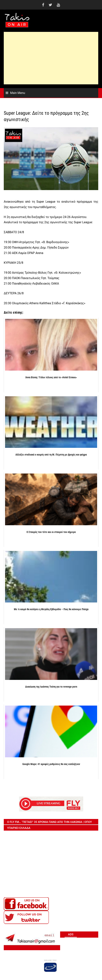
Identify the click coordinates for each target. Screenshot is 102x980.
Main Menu (18, 93)
